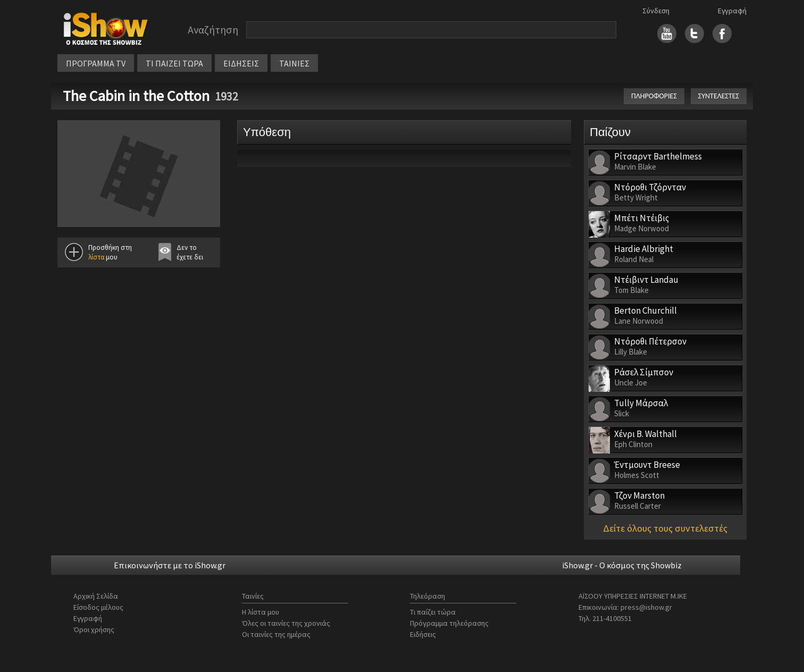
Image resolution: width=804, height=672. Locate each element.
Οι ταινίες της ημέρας (276, 634)
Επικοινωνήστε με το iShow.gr (170, 565)
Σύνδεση (656, 11)
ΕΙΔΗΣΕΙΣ (241, 63)
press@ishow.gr (646, 607)
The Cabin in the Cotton (136, 96)
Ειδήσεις (423, 634)
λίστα (96, 257)
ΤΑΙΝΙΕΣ (294, 63)
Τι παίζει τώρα (433, 612)
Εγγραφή (732, 11)
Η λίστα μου (261, 612)
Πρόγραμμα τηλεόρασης (449, 623)
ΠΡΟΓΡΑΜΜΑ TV (96, 63)
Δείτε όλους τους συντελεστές (665, 528)
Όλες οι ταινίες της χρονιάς (286, 623)
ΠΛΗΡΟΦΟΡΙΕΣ (654, 96)
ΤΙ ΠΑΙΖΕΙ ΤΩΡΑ (174, 63)
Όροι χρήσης (94, 629)
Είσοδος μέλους (98, 607)
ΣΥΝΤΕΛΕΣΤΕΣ (719, 96)
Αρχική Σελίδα (96, 596)
